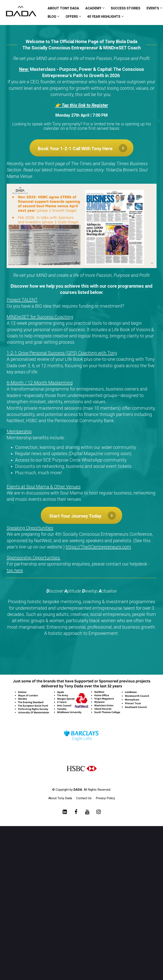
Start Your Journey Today (83, 516)
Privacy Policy (105, 798)
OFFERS (72, 17)
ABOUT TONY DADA (63, 8)
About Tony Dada (60, 798)
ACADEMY (93, 8)
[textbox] (82, 400)
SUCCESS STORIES (126, 8)
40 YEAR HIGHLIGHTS (104, 17)
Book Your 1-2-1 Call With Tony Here (83, 148)
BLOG (52, 17)
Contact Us (84, 798)
